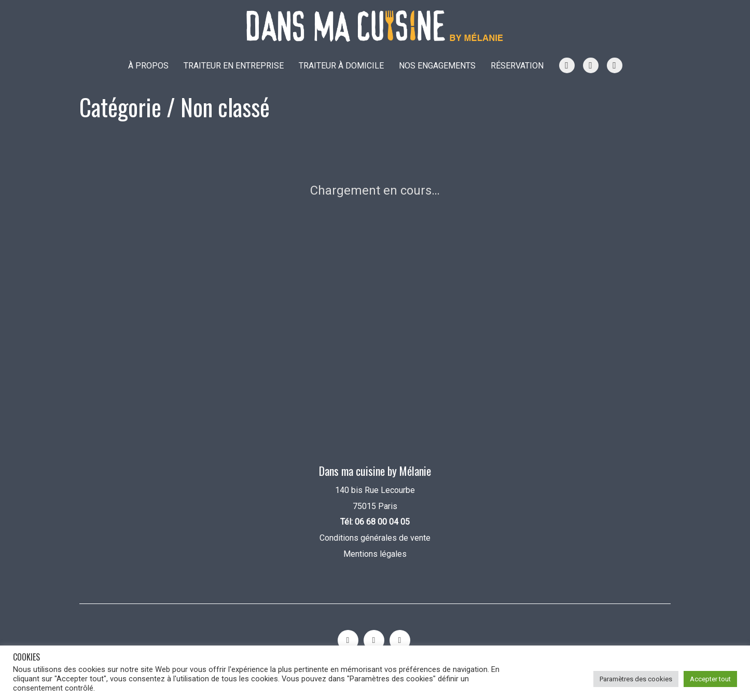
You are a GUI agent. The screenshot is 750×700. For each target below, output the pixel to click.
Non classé (225, 107)
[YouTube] (374, 640)
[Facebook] (400, 640)
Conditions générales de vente (375, 538)
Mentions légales (375, 554)
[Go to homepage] (375, 26)
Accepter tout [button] (710, 679)
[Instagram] (348, 640)
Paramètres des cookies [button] (636, 679)
